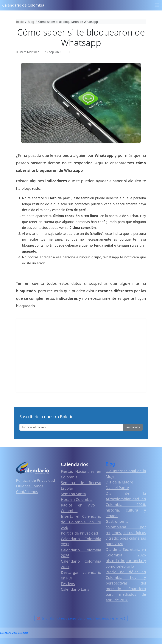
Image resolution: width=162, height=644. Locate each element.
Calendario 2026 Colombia (14, 633)
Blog (110, 464)
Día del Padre (117, 488)
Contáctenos (27, 492)
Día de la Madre (119, 482)
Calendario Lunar (76, 589)
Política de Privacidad (79, 533)
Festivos (68, 584)
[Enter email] (71, 427)
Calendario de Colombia (23, 5)
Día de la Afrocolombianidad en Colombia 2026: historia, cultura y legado (126, 505)
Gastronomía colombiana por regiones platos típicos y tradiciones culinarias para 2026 (126, 533)
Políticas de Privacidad (36, 480)
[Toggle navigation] (157, 5)
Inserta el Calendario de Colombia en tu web (81, 522)
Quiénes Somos (30, 486)
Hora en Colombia (77, 499)
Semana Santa (73, 494)
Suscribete (133, 427)
